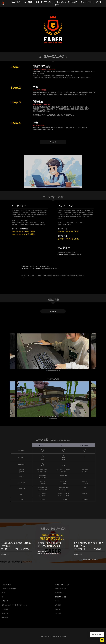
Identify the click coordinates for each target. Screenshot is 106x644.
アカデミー (21, 613)
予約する (53, 149)
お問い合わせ (58, 613)
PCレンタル (59, 2)
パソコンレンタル (59, 601)
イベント (58, 5)
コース (3, 601)
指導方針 (53, 318)
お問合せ (98, 2)
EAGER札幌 (16, 2)
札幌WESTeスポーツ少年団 (66, 262)
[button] (47, 378)
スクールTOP (86, 2)
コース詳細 (28, 2)
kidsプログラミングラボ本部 (9, 597)
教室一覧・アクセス (43, 2)
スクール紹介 (72, 2)
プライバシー (58, 617)
